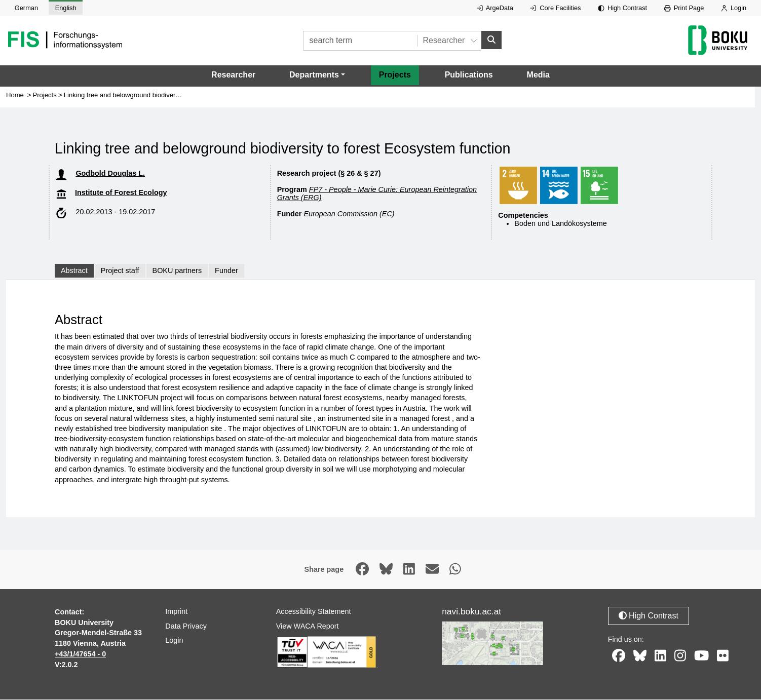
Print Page (684, 8)
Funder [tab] (226, 271)
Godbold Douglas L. (110, 174)
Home (15, 95)
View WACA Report (308, 626)
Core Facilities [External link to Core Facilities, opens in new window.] (555, 8)
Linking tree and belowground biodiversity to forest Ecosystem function (167, 95)
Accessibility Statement (314, 612)
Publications (469, 75)
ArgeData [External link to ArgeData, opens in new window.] (495, 8)
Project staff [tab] (120, 271)
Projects (395, 75)
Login (734, 8)
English (66, 8)
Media (538, 75)
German (26, 8)
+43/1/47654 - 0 (80, 654)
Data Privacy (186, 626)
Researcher (233, 75)
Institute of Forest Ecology (121, 193)
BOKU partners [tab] (177, 271)
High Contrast (622, 8)
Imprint (176, 612)
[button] (317, 75)
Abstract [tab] (74, 271)
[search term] (360, 41)
